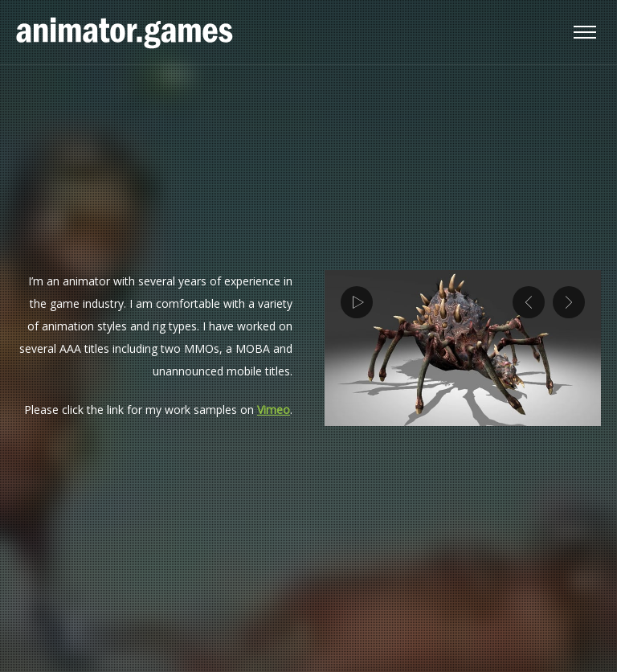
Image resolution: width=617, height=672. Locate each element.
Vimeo (274, 410)
